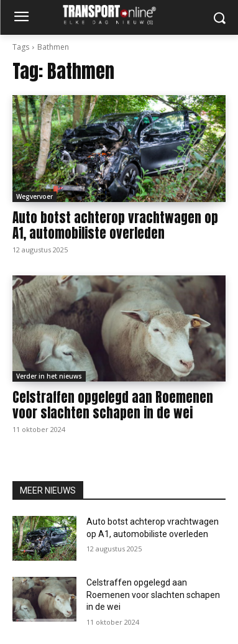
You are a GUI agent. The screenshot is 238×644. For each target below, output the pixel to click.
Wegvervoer (34, 196)
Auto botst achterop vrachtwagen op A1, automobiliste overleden (115, 225)
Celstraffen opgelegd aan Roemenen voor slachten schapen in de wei (113, 405)
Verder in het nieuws (49, 376)
